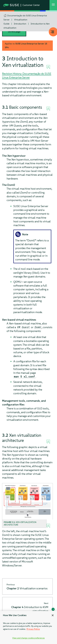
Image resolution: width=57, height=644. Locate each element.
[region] (28, 627)
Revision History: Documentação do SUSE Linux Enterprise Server (27, 75)
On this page (14, 32)
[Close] (53, 615)
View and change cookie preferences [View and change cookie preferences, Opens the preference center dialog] (28, 638)
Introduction (20, 24)
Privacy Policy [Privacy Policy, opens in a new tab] (33, 629)
